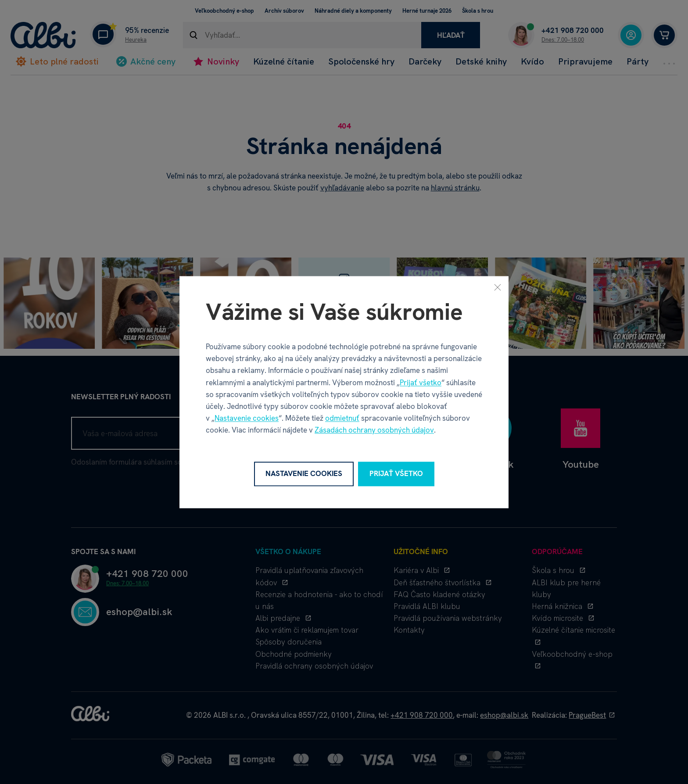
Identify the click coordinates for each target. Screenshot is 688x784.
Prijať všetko (421, 383)
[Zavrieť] (498, 287)
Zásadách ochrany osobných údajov (374, 430)
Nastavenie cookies (247, 419)
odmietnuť (342, 419)
